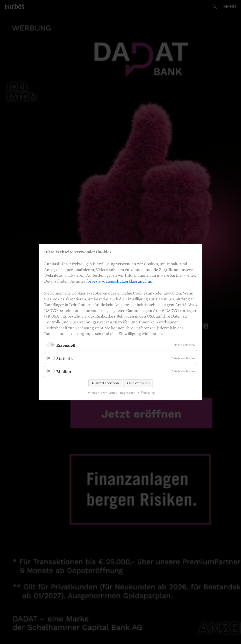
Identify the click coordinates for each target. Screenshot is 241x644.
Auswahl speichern (105, 383)
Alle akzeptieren (138, 383)
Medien (64, 372)
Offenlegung (146, 393)
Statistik (65, 358)
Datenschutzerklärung (102, 393)
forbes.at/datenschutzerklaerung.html (120, 281)
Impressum (128, 393)
